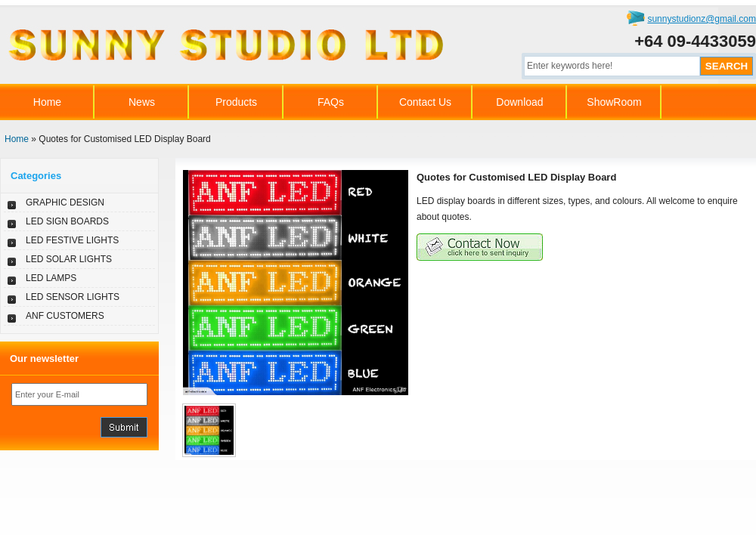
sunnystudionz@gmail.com (702, 19)
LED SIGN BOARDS (67, 221)
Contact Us (425, 102)
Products (236, 102)
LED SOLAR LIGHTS (69, 259)
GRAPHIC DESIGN (65, 202)
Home (47, 102)
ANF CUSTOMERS (65, 316)
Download (519, 102)
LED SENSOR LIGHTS (73, 297)
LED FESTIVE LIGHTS (72, 240)
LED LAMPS (51, 278)
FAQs (331, 102)
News (142, 102)
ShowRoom (614, 102)
